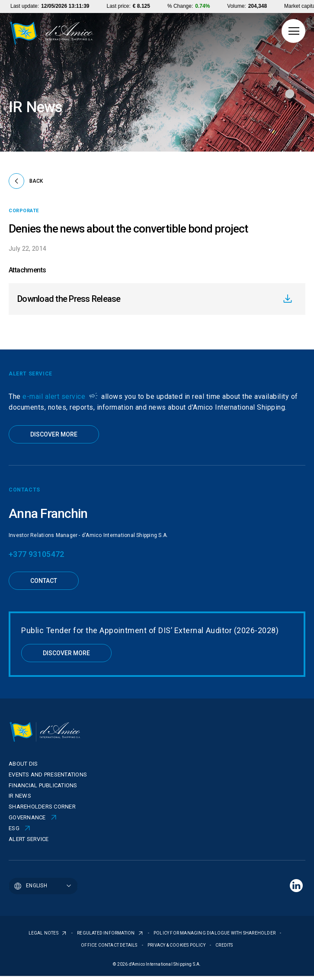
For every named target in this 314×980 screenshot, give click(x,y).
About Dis (23, 764)
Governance (27, 817)
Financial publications (43, 785)
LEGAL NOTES (44, 933)
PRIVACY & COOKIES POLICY (177, 945)
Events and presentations (48, 775)
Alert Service (29, 839)
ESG (14, 828)
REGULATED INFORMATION (106, 933)
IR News (20, 796)
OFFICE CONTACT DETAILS (110, 945)
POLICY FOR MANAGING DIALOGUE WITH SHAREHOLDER (215, 933)
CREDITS (224, 945)
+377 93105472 (37, 554)
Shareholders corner (42, 807)
